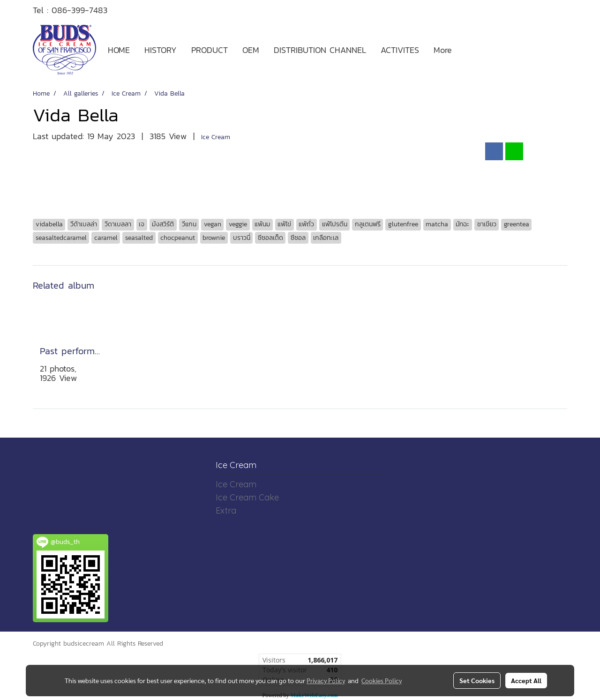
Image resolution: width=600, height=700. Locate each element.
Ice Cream (216, 137)
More (443, 50)
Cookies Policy (382, 680)
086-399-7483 (79, 10)
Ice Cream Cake (247, 497)
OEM (251, 50)
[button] (467, 50)
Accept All (526, 680)
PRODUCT (210, 50)
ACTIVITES (400, 50)
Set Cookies (477, 680)
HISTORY (161, 50)
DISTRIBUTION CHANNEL (320, 50)
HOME (119, 50)
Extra (226, 510)
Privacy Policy (326, 680)
